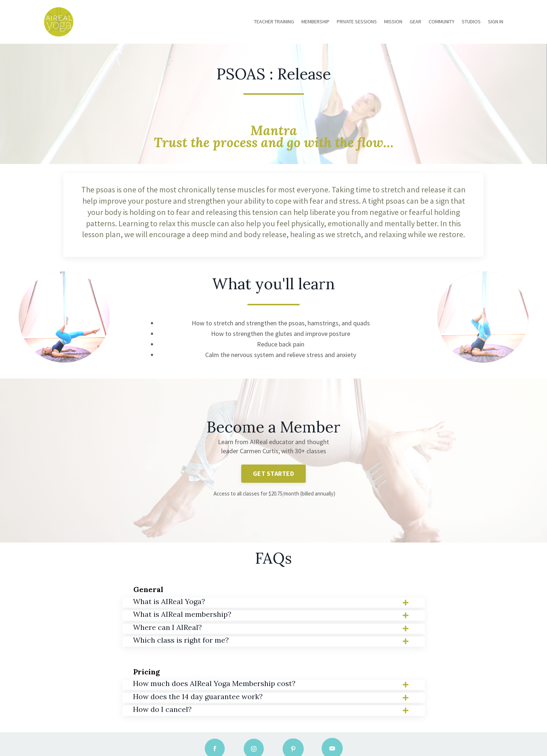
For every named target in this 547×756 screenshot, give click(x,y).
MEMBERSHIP (315, 21)
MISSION (393, 21)
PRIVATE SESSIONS (357, 21)
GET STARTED (273, 473)
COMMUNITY (441, 21)
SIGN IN (496, 21)
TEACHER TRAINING (274, 21)
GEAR (415, 21)
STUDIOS (471, 21)
